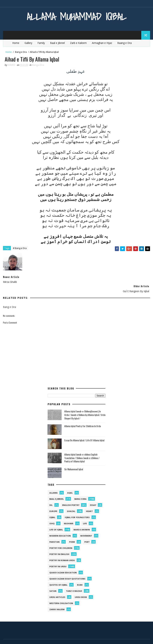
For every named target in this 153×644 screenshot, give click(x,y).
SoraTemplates (21, 638)
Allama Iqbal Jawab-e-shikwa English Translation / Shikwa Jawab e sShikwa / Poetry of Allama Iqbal (82, 449)
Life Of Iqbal (56, 520)
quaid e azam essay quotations (67, 569)
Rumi (80, 576)
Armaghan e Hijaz (102, 43)
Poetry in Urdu (58, 557)
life (85, 514)
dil (51, 496)
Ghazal (71, 502)
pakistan (54, 533)
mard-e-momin (82, 520)
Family (41, 43)
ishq (52, 514)
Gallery (28, 43)
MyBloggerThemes (39, 638)
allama (53, 483)
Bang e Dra (21, 52)
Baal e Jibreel (57, 43)
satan (53, 582)
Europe (53, 502)
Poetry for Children (61, 539)
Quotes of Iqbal (58, 576)
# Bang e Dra (20, 248)
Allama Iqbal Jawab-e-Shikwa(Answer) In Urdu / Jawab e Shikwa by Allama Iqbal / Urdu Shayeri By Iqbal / (85, 405)
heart (89, 502)
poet (87, 533)
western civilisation (61, 594)
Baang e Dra (124, 43)
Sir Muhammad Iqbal (74, 460)
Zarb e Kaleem (78, 43)
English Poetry (71, 496)
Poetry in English (59, 545)
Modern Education (60, 526)
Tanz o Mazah (74, 582)
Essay (93, 496)
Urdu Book (81, 588)
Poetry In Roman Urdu (62, 551)
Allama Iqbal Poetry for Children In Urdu (83, 417)
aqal (70, 483)
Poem (72, 533)
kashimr (69, 514)
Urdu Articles (57, 588)
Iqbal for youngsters (77, 508)
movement (86, 526)
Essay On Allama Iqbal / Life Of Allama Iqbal (84, 431)
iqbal (52, 508)
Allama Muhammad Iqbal (77, 17)
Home (16, 43)
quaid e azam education (63, 563)
